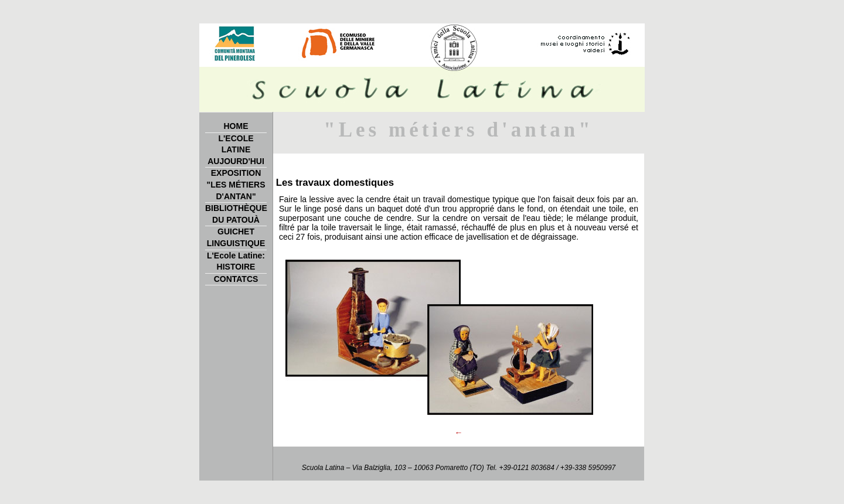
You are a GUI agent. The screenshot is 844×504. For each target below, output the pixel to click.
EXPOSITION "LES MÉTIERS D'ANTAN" (236, 184)
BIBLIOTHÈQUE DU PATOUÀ (236, 214)
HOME (236, 126)
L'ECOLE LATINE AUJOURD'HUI (236, 150)
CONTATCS (236, 279)
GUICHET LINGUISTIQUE (236, 237)
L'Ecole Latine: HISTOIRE (236, 261)
